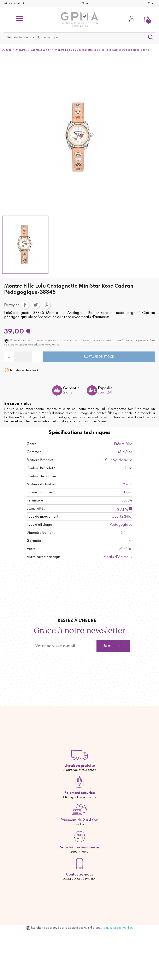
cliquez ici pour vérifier (118, 928)
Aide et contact (14, 3)
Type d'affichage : (40, 525)
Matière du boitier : (43, 485)
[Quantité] (23, 357)
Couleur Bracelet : (41, 468)
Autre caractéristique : (45, 557)
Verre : (32, 549)
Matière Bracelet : (41, 460)
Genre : (33, 444)
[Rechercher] (79, 38)
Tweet (36, 305)
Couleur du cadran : (42, 476)
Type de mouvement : (43, 517)
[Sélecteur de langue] (151, 4)
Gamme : (34, 452)
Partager (25, 305)
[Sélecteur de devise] (86, 4)
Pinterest (46, 305)
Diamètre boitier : (41, 533)
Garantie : (35, 541)
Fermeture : (36, 501)
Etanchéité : (36, 509)
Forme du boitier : (41, 493)
